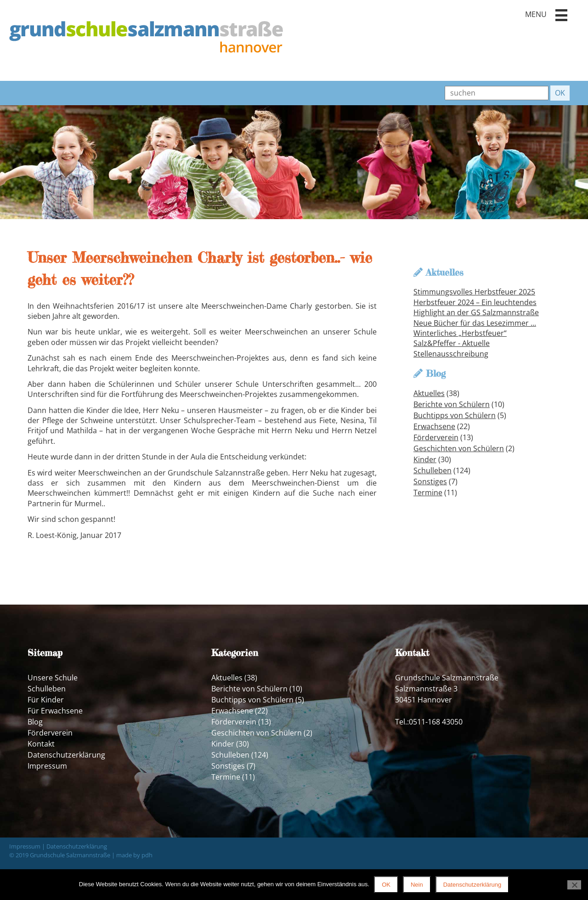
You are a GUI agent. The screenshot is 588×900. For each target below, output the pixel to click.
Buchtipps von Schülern (455, 415)
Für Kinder (46, 700)
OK (386, 885)
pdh (147, 855)
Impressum (47, 766)
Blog (35, 722)
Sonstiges (430, 481)
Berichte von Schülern (452, 404)
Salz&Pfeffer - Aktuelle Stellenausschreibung (452, 348)
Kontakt (41, 744)
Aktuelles (429, 393)
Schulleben (433, 470)
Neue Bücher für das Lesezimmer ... (475, 323)
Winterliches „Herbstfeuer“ (460, 333)
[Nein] (574, 885)
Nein (417, 885)
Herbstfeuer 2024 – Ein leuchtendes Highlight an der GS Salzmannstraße (476, 307)
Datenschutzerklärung (66, 755)
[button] (561, 15)
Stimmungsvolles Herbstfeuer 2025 (474, 292)
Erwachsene (434, 426)
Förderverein (436, 437)
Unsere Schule (53, 678)
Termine (428, 492)
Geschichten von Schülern (459, 448)
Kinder (425, 459)
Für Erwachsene (55, 711)
